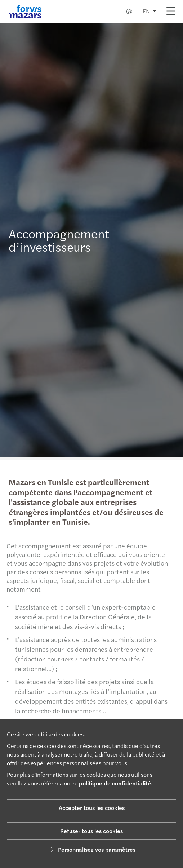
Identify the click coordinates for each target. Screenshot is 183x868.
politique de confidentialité (115, 783)
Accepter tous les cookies (92, 808)
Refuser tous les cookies (91, 831)
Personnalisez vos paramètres (92, 849)
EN (146, 11)
